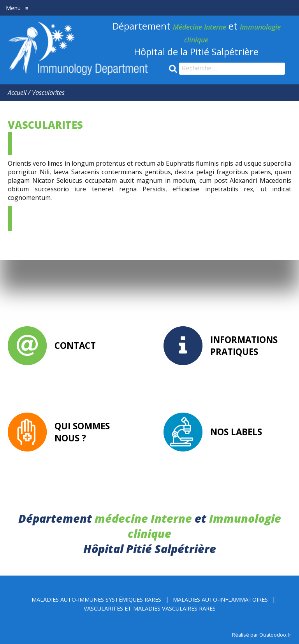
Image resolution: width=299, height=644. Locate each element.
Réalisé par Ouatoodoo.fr (262, 635)
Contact (75, 346)
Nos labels (236, 432)
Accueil (17, 93)
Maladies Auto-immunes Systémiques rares (96, 599)
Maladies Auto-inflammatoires (220, 599)
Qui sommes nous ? (82, 432)
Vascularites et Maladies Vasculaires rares (150, 608)
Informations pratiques (244, 346)
